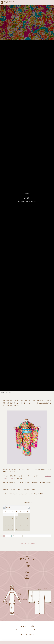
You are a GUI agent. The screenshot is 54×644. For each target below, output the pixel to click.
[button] (20, 462)
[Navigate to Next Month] (29, 508)
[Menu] (52, 2)
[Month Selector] (16, 508)
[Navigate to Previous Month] (4, 508)
